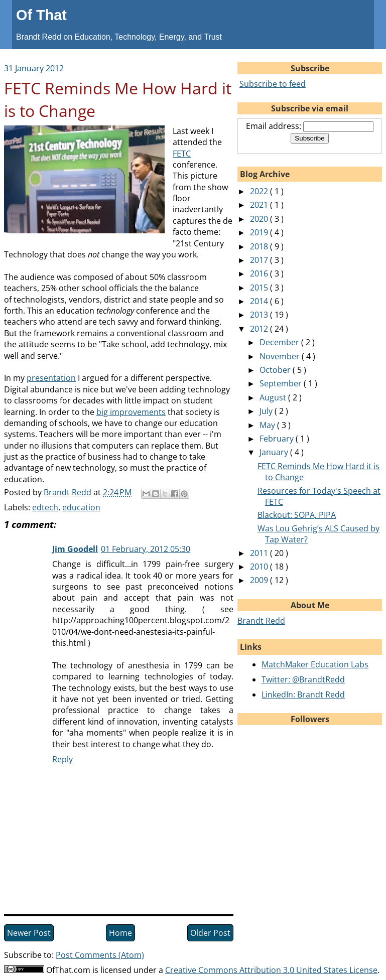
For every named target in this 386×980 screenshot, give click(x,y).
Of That (41, 15)
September (282, 383)
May (268, 425)
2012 (260, 329)
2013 (260, 315)
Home (120, 933)
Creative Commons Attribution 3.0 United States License (271, 970)
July (267, 411)
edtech (45, 507)
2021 (260, 205)
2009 (260, 580)
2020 (260, 219)
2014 (260, 301)
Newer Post (29, 933)
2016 (260, 273)
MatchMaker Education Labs (315, 664)
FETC (182, 154)
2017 (260, 260)
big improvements (131, 412)
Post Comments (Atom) (100, 955)
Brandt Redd (261, 621)
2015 (260, 288)
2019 (260, 232)
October (276, 370)
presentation (51, 378)
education (81, 507)
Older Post (210, 933)
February (278, 439)
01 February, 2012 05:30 (146, 549)
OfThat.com (68, 970)
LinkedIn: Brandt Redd (303, 694)
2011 (260, 553)
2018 (260, 246)
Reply (62, 759)
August (274, 397)
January (275, 452)
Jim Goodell (75, 549)
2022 (260, 191)
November (281, 356)
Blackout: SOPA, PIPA (297, 515)
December (280, 342)
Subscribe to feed (273, 84)
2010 (260, 567)
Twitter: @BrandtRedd (303, 679)
